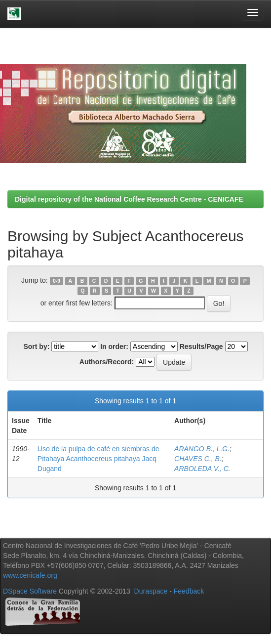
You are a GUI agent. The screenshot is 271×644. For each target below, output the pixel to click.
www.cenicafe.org (30, 575)
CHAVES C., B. (198, 459)
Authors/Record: (107, 362)
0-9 (57, 281)
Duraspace (151, 591)
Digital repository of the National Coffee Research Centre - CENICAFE (129, 199)
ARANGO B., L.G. (202, 449)
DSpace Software (30, 591)
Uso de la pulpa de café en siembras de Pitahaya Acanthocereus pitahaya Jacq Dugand (98, 459)
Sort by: (36, 346)
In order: (114, 346)
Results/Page (201, 346)
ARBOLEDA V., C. (202, 469)
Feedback (189, 591)
